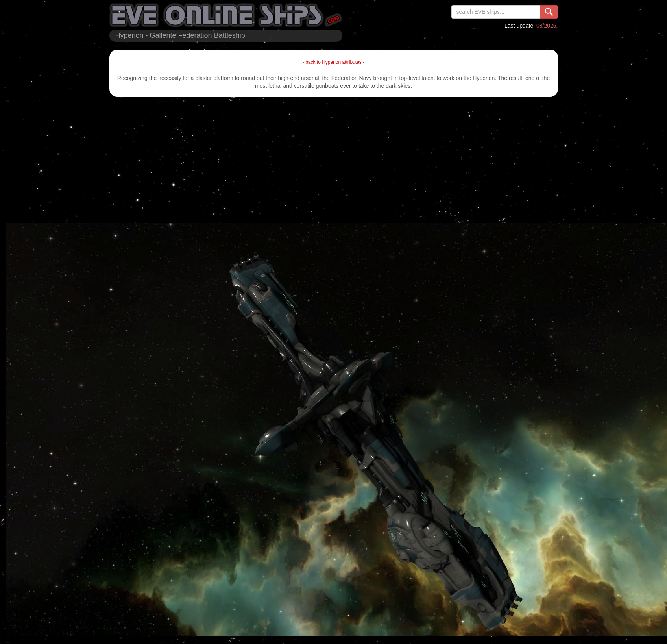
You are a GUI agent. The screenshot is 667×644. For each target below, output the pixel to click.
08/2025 (546, 26)
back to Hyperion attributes (333, 62)
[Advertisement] (334, 160)
